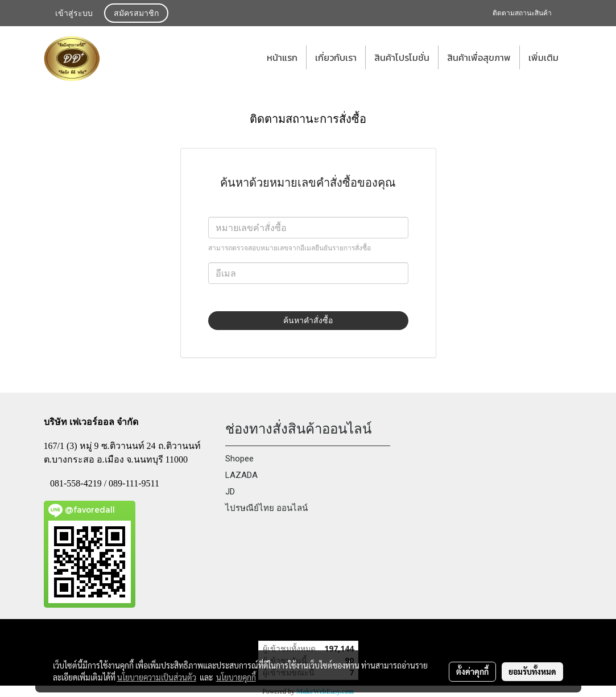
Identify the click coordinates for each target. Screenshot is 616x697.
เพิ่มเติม (543, 57)
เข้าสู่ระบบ (74, 14)
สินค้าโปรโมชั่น (402, 57)
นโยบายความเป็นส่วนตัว (157, 677)
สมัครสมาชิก (136, 14)
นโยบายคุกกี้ (236, 677)
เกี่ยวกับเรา (336, 57)
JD (230, 492)
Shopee (239, 459)
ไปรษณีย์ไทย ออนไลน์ (266, 508)
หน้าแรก (282, 57)
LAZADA (241, 475)
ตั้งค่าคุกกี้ (472, 671)
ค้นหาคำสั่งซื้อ (308, 321)
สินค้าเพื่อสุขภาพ (479, 57)
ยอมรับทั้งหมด (532, 671)
